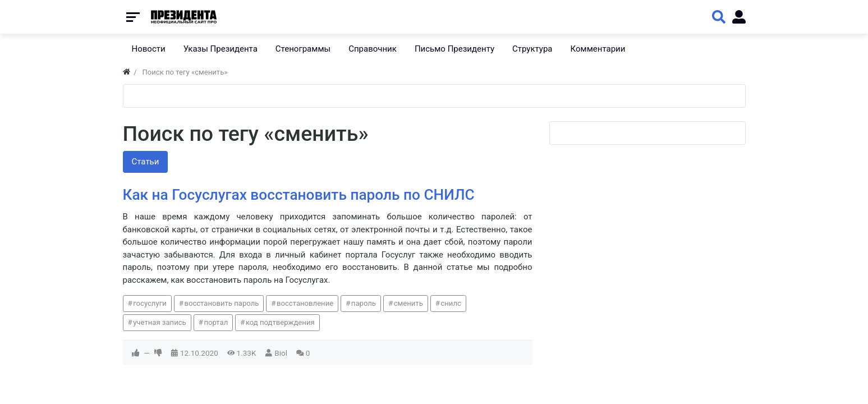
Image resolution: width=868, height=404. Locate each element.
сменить (408, 303)
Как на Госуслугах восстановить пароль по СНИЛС (299, 195)
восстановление (305, 303)
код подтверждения (280, 322)
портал (216, 322)
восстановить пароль (221, 303)
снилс (451, 303)
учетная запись (160, 322)
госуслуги (150, 303)
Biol (281, 353)
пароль (364, 303)
